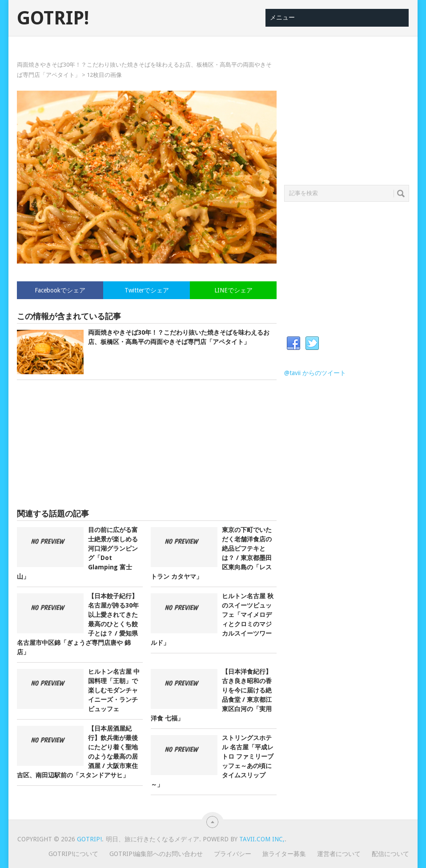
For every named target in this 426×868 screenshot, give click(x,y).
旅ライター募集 (284, 854)
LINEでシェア (233, 290)
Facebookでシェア (60, 290)
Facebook (293, 344)
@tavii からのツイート (315, 373)
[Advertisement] (147, 444)
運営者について (339, 854)
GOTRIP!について (73, 854)
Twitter (312, 344)
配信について (390, 854)
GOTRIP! (53, 18)
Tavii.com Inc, (262, 839)
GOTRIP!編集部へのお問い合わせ (156, 854)
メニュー (282, 17)
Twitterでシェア (147, 290)
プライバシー (233, 854)
